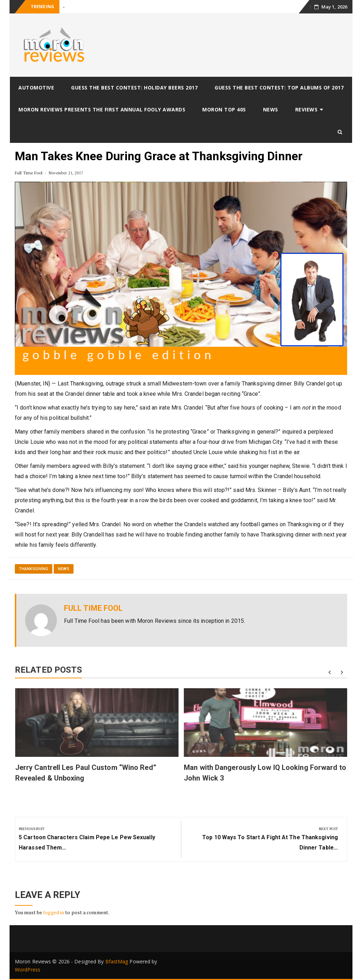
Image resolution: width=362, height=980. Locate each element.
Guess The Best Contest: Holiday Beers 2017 (134, 88)
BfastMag (117, 961)
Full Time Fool (29, 173)
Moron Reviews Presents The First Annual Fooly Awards (102, 109)
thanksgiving (34, 569)
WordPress (28, 970)
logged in (54, 912)
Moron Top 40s (224, 109)
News (271, 109)
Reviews (306, 109)
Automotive (36, 88)
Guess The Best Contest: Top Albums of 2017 (279, 88)
